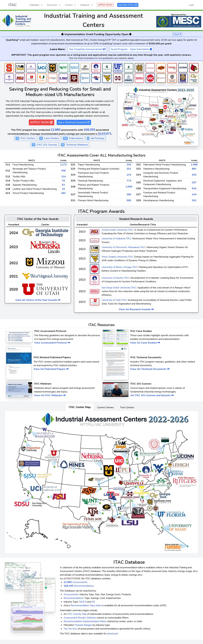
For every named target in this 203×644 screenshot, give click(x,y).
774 (129, 181)
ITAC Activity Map (77, 614)
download (112, 634)
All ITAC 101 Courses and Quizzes (152, 395)
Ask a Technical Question (74, 122)
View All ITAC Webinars (50, 395)
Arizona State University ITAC (117, 230)
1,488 (194, 165)
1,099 (129, 187)
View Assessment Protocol (52, 343)
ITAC (13, 5)
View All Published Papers (51, 369)
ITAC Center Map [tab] (80, 407)
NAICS (83, 602)
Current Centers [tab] (105, 407)
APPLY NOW (105, 5)
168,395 (89, 130)
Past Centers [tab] (127, 407)
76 (63, 181)
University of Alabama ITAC (116, 239)
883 (194, 169)
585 (129, 200)
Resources (54, 5)
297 (194, 183)
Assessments (75, 582)
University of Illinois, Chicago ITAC (120, 267)
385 (129, 194)
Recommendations (79, 586)
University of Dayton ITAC (115, 278)
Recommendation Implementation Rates (85, 621)
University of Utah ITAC (114, 300)
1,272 (63, 165)
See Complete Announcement (87, 49)
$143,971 (105, 134)
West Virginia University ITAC (117, 257)
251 (129, 169)
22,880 (56, 130)
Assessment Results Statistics (80, 618)
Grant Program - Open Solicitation (131, 49)
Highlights (36, 5)
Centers (71, 5)
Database (87, 5)
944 (194, 189)
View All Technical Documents (150, 369)
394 (129, 165)
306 (63, 171)
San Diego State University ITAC (119, 288)
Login (192, 5)
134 (63, 177)
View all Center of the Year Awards (38, 300)
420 (194, 175)
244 (194, 194)
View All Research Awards (136, 309)
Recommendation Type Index (86, 605)
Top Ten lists (70, 629)
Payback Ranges (83, 625)
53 (63, 185)
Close (177, 34)
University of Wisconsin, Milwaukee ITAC (123, 247)
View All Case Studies (145, 343)
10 (63, 189)
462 (63, 193)
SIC (93, 602)
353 (194, 200)
